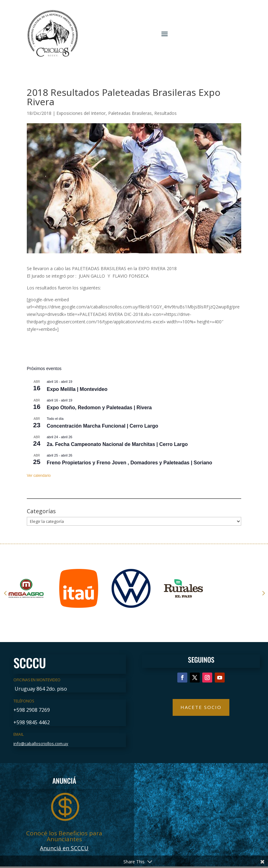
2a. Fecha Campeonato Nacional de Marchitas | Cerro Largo (117, 444)
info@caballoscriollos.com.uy (41, 744)
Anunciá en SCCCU (64, 848)
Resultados (165, 113)
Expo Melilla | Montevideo (77, 389)
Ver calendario (39, 476)
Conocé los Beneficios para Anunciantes (64, 836)
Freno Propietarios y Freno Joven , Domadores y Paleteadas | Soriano (129, 463)
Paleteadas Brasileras (130, 113)
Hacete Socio (201, 707)
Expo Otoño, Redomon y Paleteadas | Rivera (99, 408)
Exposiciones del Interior (81, 113)
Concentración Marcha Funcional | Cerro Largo (102, 426)
